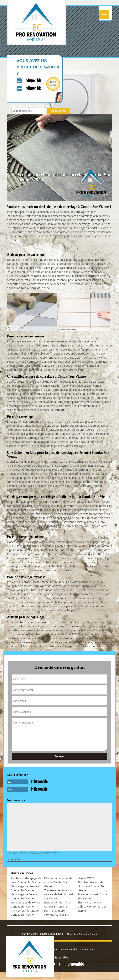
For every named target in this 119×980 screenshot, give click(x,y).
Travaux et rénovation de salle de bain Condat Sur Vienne (59, 894)
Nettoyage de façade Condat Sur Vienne (24, 896)
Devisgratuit (53, 83)
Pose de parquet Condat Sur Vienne (93, 896)
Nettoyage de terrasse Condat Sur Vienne (25, 888)
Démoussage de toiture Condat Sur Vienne (26, 904)
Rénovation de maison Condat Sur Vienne (58, 904)
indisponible (33, 80)
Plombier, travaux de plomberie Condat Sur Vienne (91, 886)
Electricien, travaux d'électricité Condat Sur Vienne (92, 906)
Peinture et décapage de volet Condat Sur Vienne (26, 880)
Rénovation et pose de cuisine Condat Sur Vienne (58, 882)
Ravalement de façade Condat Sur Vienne (25, 913)
